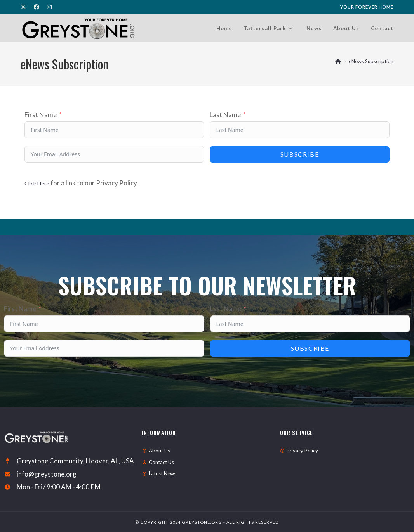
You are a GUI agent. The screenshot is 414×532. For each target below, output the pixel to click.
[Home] (338, 61)
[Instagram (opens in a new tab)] (49, 7)
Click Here (37, 183)
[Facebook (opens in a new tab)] (37, 7)
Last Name (225, 115)
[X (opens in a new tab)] (25, 7)
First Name (41, 115)
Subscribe (300, 154)
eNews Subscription (371, 61)
